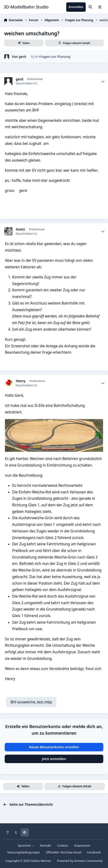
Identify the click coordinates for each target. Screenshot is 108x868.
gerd (22, 57)
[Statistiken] (103, 81)
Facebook (94, 852)
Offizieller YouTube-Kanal (64, 852)
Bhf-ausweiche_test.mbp (31, 702)
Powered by (80, 861)
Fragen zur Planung (55, 57)
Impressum (82, 846)
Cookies (63, 846)
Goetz (20, 229)
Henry (21, 381)
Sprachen (26, 846)
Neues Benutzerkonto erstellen (54, 747)
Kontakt (46, 846)
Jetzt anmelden (54, 759)
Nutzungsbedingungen (24, 852)
